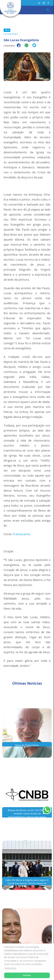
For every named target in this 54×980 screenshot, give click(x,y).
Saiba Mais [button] (10, 968)
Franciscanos (22, 534)
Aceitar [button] (27, 975)
